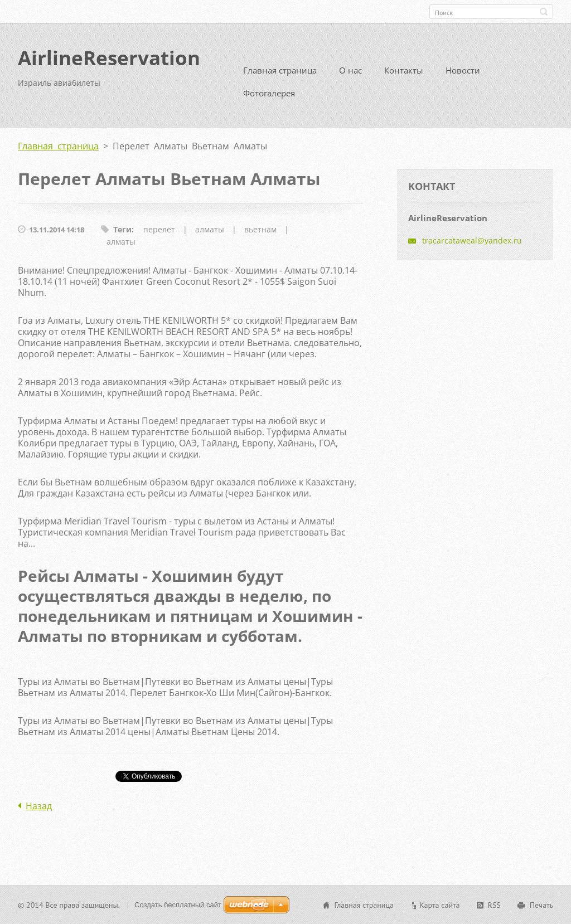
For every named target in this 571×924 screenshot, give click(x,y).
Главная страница (280, 70)
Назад (39, 806)
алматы (210, 229)
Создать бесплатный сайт (178, 905)
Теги (122, 229)
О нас (350, 70)
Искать (544, 12)
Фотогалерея (269, 93)
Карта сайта (440, 905)
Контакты (404, 70)
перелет (159, 229)
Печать (541, 905)
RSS (494, 905)
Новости (463, 70)
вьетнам (260, 229)
